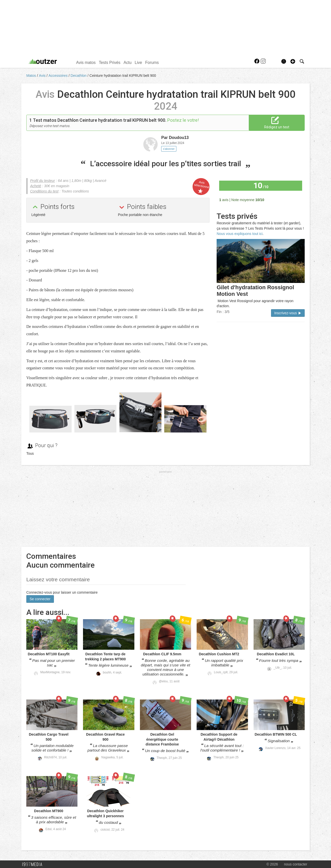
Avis (43, 76)
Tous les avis (289, 200)
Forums (152, 63)
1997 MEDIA (34, 864)
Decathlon (79, 76)
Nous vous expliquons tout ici (240, 234)
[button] (293, 61)
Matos (32, 76)
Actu (128, 63)
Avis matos (86, 63)
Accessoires (59, 76)
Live (138, 63)
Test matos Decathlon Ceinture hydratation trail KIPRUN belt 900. (100, 120)
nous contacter (296, 864)
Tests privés (237, 216)
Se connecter (40, 599)
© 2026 (272, 864)
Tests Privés (109, 63)
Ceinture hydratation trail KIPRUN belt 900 (123, 76)
